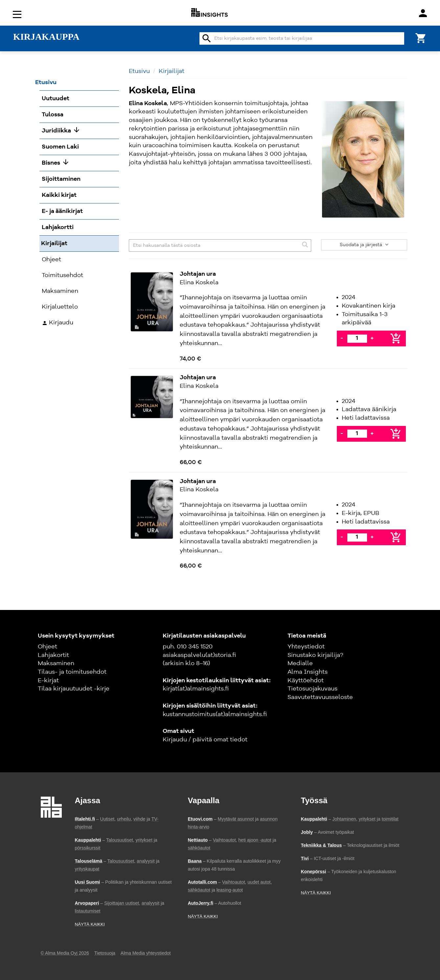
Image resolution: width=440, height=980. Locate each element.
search (207, 38)
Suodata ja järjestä (364, 245)
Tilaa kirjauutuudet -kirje (74, 689)
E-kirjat (48, 681)
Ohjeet (47, 647)
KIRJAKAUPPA (46, 37)
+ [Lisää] (372, 338)
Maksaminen (56, 664)
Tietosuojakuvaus (313, 689)
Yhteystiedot (306, 647)
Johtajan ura (198, 274)
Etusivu (139, 71)
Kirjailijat (172, 71)
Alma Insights (308, 672)
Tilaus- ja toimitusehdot (72, 672)
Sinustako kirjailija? (315, 655)
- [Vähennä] (342, 338)
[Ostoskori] (421, 38)
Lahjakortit (53, 655)
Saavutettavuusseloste (320, 697)
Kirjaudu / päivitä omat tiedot (205, 740)
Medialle (300, 664)
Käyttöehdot (306, 681)
